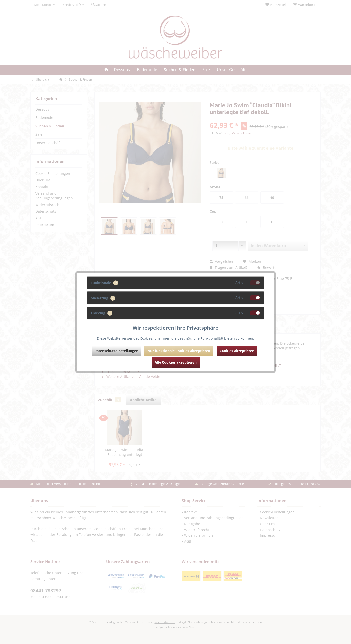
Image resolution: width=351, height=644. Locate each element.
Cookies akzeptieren (237, 351)
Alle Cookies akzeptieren (176, 362)
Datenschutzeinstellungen (116, 351)
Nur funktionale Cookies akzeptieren (179, 351)
